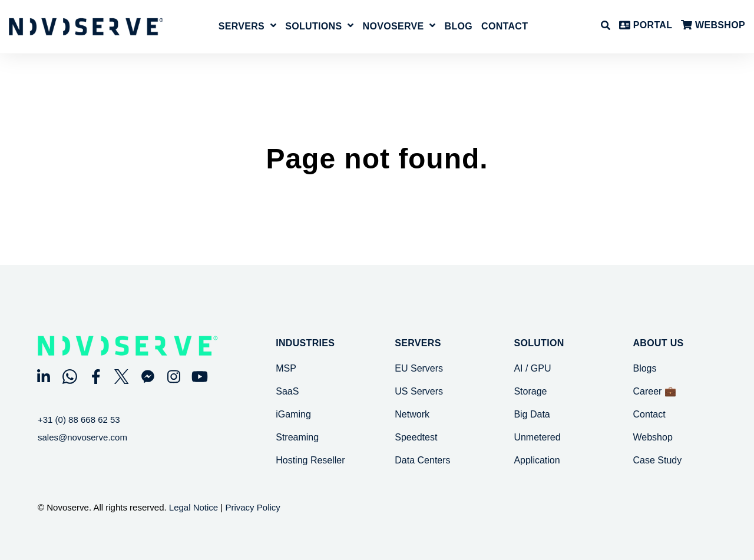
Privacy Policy (252, 507)
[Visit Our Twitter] (122, 376)
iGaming (293, 414)
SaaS (287, 391)
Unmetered (537, 437)
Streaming (297, 437)
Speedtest (416, 437)
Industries (305, 343)
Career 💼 (654, 391)
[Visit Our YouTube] (200, 376)
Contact (505, 26)
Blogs (644, 368)
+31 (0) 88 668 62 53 (79, 420)
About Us (658, 343)
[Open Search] (606, 25)
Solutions (313, 26)
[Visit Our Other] (148, 376)
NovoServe (393, 26)
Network (412, 414)
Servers (242, 26)
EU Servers (419, 368)
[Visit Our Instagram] (174, 376)
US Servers (419, 391)
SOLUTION (539, 343)
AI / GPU (532, 368)
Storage (530, 391)
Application (537, 460)
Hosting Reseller (310, 460)
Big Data (532, 414)
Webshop (652, 437)
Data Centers (422, 460)
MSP (286, 368)
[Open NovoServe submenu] (431, 26)
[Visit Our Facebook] (95, 376)
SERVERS (418, 343)
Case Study (657, 460)
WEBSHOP (713, 26)
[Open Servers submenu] (272, 26)
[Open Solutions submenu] (349, 26)
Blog (459, 26)
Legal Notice (194, 507)
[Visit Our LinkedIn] (44, 376)
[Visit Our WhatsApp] (70, 376)
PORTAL (646, 26)
